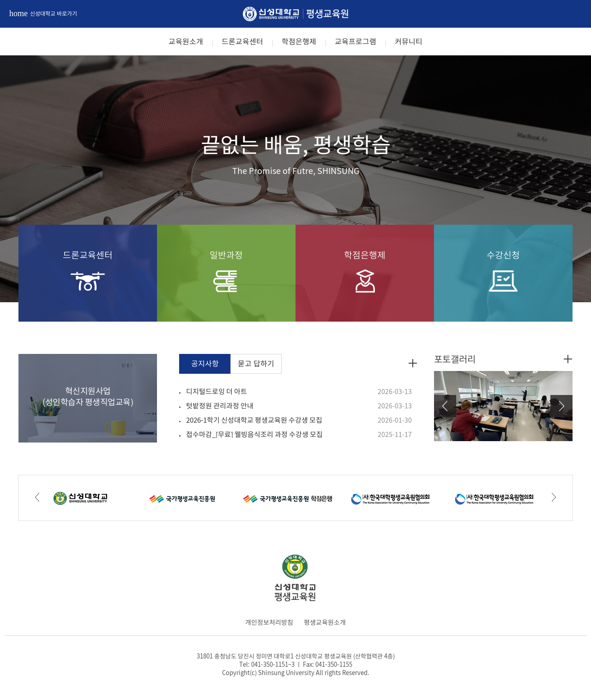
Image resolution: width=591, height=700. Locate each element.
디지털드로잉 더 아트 (217, 391)
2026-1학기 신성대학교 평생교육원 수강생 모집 (254, 420)
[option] (295, 179)
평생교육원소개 (325, 622)
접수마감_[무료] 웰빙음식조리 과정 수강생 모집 (254, 434)
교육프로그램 (356, 41)
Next (561, 406)
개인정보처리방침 (269, 622)
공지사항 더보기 (413, 363)
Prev (445, 406)
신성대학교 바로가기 (43, 13)
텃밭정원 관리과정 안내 (220, 406)
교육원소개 (186, 41)
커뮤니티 (409, 41)
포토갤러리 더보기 (568, 359)
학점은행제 (299, 41)
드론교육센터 (242, 41)
